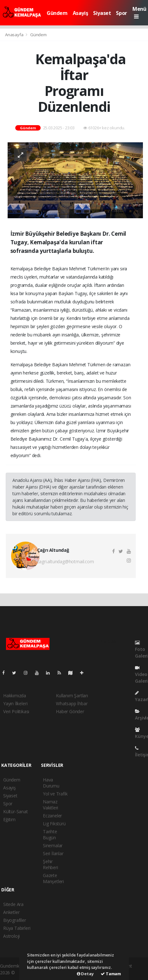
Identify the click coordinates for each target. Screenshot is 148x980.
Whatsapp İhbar (72, 703)
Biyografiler (15, 920)
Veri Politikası (16, 711)
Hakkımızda (15, 696)
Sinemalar (53, 845)
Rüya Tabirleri (17, 928)
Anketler (11, 912)
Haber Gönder (70, 711)
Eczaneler (52, 816)
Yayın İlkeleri (15, 703)
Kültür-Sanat (16, 811)
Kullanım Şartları (72, 696)
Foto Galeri (141, 650)
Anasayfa (15, 35)
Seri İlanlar (53, 853)
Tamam (111, 974)
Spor (121, 13)
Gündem (57, 13)
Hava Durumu (51, 783)
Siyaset (102, 13)
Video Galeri (141, 675)
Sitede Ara (13, 904)
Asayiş (81, 13)
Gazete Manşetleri (53, 878)
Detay (85, 974)
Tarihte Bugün (50, 835)
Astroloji (11, 936)
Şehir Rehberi (50, 864)
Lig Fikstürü (54, 824)
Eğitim (9, 819)
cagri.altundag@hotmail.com (66, 561)
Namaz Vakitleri (50, 805)
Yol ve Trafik (55, 794)
